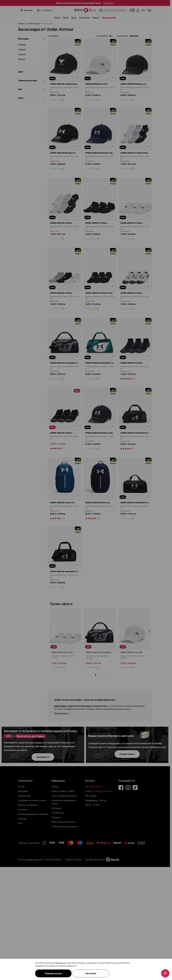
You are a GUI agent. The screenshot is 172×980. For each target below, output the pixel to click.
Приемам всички (53, 973)
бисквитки (61, 963)
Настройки (91, 973)
